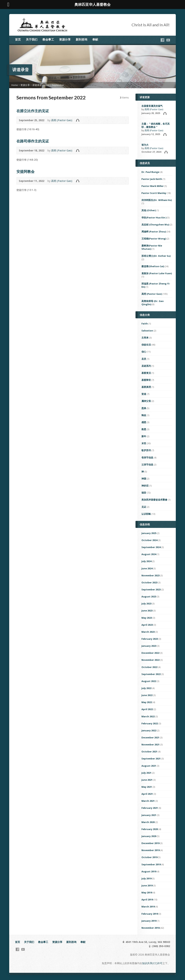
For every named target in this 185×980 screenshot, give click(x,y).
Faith (145, 324)
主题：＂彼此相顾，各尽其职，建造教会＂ (156, 125)
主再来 (145, 338)
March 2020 (148, 822)
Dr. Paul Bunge (150, 172)
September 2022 (151, 674)
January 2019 (149, 921)
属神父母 (146, 401)
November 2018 (150, 928)
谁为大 (145, 145)
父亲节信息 (147, 465)
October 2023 (149, 582)
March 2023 (148, 632)
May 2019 (147, 892)
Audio (78, 120)
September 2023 (151, 589)
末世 (144, 443)
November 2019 (150, 850)
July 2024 (146, 561)
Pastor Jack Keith (152, 179)
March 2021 (148, 801)
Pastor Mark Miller (153, 186)
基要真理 (146, 387)
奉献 (95, 39)
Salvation (147, 331)
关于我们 (32, 39)
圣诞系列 (146, 366)
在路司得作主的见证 (33, 141)
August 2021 (149, 766)
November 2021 (150, 744)
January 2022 (149, 730)
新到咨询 (81, 39)
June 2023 (147, 611)
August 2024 (149, 554)
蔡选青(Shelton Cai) (153, 266)
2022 (47, 85)
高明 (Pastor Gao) (62, 120)
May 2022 (147, 702)
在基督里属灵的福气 (152, 106)
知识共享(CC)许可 (152, 963)
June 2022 (147, 695)
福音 (144, 493)
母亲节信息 (147, 458)
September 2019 (151, 864)
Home (15, 85)
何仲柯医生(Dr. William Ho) (157, 200)
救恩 (144, 429)
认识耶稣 (146, 514)
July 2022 (146, 688)
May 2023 (147, 618)
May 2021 (147, 787)
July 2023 (146, 604)
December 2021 (150, 737)
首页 (18, 39)
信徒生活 (146, 345)
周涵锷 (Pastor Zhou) (154, 232)
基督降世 (146, 380)
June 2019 (147, 885)
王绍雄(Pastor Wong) (154, 239)
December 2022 (150, 653)
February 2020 (150, 829)
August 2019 (149, 871)
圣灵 (144, 359)
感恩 (144, 422)
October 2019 (149, 857)
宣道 (144, 394)
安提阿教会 (25, 171)
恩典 (144, 408)
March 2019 (148, 907)
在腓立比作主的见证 (33, 111)
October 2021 (149, 752)
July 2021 (146, 773)
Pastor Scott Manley (154, 193)
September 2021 (151, 759)
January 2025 (149, 533)
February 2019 (150, 914)
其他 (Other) (149, 210)
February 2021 (150, 808)
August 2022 (149, 681)
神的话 (145, 486)
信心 (144, 352)
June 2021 (147, 780)
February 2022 (150, 723)
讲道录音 (37, 85)
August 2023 (149, 596)
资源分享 (65, 39)
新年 (144, 436)
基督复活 (146, 373)
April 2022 (147, 709)
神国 (144, 479)
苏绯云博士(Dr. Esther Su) (156, 256)
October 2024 (149, 540)
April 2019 (147, 900)
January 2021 (149, 815)
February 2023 (150, 639)
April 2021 (147, 794)
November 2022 (150, 660)
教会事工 (48, 39)
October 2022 (149, 667)
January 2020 (149, 836)
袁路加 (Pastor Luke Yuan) (157, 273)
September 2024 (151, 547)
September (58, 85)
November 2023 (150, 575)
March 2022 (148, 716)
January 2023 (149, 646)
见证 (144, 507)
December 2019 (150, 843)
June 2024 (147, 568)
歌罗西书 (146, 450)
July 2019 (146, 878)
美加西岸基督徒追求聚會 (154, 500)
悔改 (144, 415)
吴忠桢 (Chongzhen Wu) (155, 225)
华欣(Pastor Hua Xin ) (154, 217)
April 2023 (147, 625)
